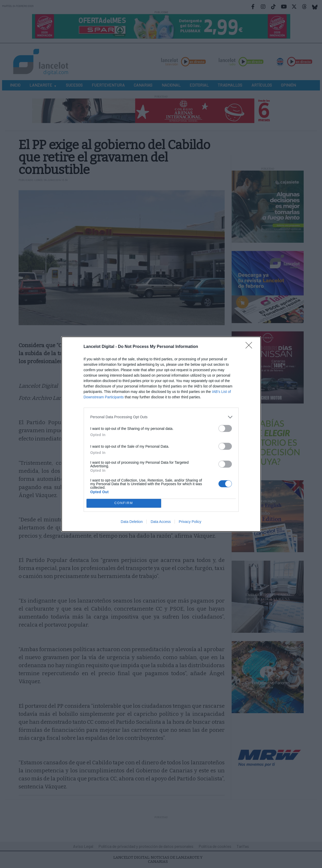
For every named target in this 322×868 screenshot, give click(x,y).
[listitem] (161, 417)
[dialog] (161, 434)
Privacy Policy (190, 522)
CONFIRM (124, 503)
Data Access (161, 522)
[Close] (250, 347)
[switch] (225, 428)
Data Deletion (132, 522)
